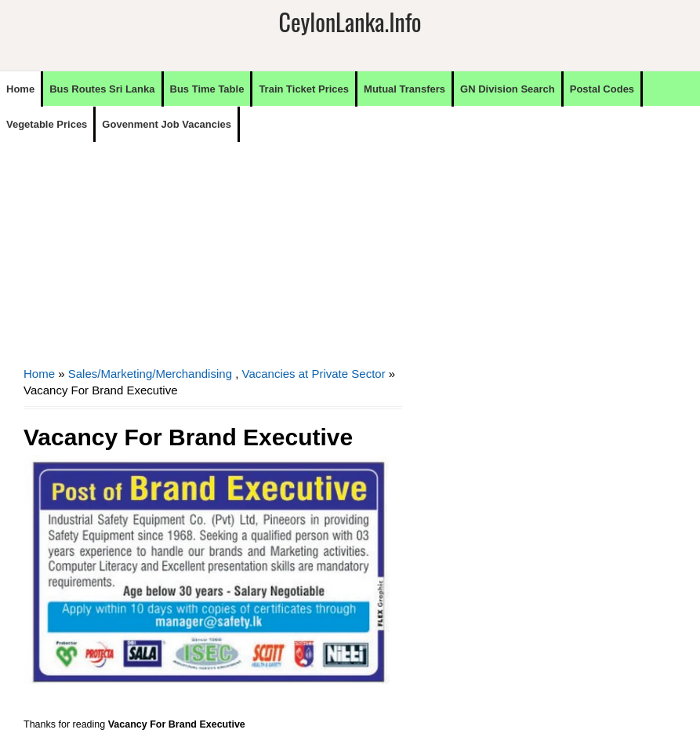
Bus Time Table (207, 89)
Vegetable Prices (47, 124)
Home (20, 89)
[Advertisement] (213, 252)
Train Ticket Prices (304, 89)
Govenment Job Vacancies (167, 124)
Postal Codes (602, 89)
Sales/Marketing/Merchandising (150, 374)
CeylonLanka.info (350, 22)
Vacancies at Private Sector (314, 374)
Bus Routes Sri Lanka (102, 89)
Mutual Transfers (404, 89)
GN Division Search (508, 89)
